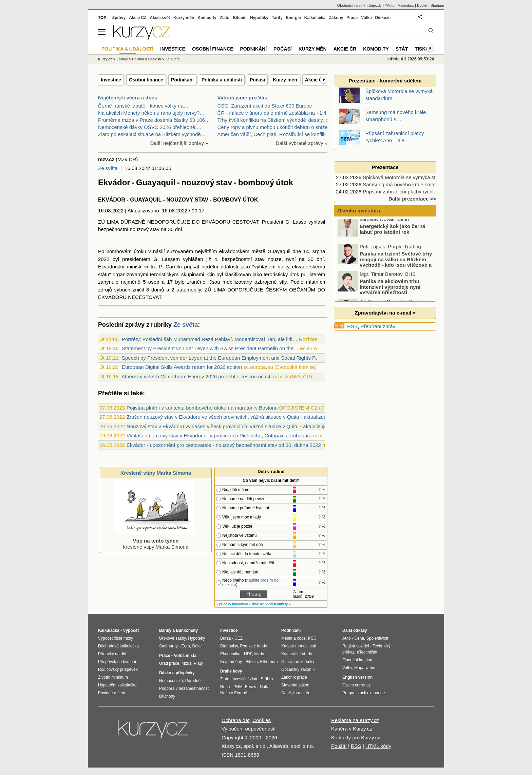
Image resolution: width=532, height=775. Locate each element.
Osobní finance (146, 80)
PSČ (312, 638)
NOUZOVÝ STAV (187, 200)
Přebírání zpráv (378, 326)
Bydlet (422, 5)
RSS (352, 326)
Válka (366, 18)
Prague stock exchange (364, 693)
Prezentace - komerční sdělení (385, 81)
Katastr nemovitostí (299, 646)
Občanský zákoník (298, 669)
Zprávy (119, 18)
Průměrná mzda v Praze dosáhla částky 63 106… (154, 120)
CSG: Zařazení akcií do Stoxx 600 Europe (265, 106)
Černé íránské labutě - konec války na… (143, 106)
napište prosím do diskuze (250, 582)
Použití (339, 746)
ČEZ (239, 638)
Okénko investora (358, 211)
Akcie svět (160, 18)
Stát (402, 49)
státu (104, 274)
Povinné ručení (112, 693)
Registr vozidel (356, 646)
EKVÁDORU (216, 222)
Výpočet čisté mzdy (116, 638)
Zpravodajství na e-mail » (385, 313)
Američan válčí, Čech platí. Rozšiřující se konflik (272, 134)
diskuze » (259, 604)
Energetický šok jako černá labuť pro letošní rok (392, 232)
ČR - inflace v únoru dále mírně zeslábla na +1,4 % (275, 113)
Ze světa (108, 168)
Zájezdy (375, 5)
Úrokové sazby (172, 638)
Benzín (251, 687)
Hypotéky (259, 18)
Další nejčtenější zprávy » (179, 143)
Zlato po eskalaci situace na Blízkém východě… (152, 134)
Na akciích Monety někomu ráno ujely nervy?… (151, 113)
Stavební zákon (295, 685)
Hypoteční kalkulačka (117, 685)
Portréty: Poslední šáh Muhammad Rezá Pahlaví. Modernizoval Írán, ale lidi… (210, 339)
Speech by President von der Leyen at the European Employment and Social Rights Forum (224, 358)
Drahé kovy (231, 671)
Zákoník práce (294, 677)
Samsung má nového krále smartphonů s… (412, 184)
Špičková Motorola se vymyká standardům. (411, 177)
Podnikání (182, 80)
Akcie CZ (138, 18)
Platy (198, 663)
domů (158, 290)
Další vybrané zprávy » (301, 143)
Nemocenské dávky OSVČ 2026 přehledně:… (150, 127)
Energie (293, 18)
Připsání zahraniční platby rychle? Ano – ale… (415, 192)
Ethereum (269, 662)
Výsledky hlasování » (234, 604)
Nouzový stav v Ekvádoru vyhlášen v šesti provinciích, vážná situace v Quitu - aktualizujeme (230, 426)
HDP (248, 654)
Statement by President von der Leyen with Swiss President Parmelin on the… (210, 348)
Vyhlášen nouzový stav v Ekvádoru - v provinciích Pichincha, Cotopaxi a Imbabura (219, 436)
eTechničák (367, 652)
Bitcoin (240, 18)
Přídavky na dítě (113, 654)
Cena (359, 638)
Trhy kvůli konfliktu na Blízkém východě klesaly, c (273, 120)
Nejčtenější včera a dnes (128, 98)
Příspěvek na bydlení (117, 662)
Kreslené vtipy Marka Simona (156, 473)
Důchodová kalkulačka (118, 646)
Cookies (262, 720)
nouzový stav (145, 229)
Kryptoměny (231, 662)
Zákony (336, 18)
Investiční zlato (245, 679)
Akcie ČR (315, 80)
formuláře (302, 693)
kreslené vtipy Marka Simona (154, 541)
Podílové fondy (253, 646)
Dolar (197, 646)
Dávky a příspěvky (177, 673)
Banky (165, 630)
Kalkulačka (315, 18)
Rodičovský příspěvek (118, 669)
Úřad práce (169, 663)
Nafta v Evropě (234, 693)
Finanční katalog (357, 660)
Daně (286, 693)
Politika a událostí (222, 80)
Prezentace (385, 167)
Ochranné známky (298, 662)
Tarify (277, 18)
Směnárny (168, 646)
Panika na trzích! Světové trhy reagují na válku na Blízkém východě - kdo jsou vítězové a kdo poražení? (385, 266)
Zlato (225, 18)
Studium (437, 5)
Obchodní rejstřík (351, 5)
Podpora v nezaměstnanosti (184, 688)
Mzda (186, 663)
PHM (238, 687)
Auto (347, 638)
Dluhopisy (229, 646)
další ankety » (280, 604)
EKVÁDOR (112, 200)
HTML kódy (378, 746)
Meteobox (406, 5)
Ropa (225, 687)
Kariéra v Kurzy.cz (352, 729)
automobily (189, 290)
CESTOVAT (245, 222)
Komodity (207, 18)
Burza (225, 638)
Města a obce (293, 638)
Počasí (257, 80)
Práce (352, 18)
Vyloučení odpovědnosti (249, 729)
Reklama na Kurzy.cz (355, 720)
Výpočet (131, 630)
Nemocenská (171, 681)
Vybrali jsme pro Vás (242, 98)
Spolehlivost (377, 638)
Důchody (167, 696)
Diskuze (383, 18)
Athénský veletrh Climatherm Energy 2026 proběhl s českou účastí (197, 376)
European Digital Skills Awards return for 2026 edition (182, 367)
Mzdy (259, 654)
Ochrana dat (236, 720)
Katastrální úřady (297, 654)
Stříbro (267, 679)
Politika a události (147, 59)
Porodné (193, 681)
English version (357, 677)
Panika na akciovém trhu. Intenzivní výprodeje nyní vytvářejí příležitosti (390, 290)
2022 (118, 211)
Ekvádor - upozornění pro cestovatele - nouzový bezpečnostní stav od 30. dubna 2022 (224, 445)
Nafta (265, 687)
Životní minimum (113, 677)
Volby (347, 668)
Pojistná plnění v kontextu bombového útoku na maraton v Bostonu (202, 408)
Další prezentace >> (412, 199)
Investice (111, 80)
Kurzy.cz (105, 59)
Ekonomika (230, 654)
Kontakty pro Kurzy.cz (356, 738)
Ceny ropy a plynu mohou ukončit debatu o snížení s (277, 127)
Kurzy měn (285, 80)
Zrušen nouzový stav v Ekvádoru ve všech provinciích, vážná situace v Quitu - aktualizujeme (231, 417)
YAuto (390, 5)
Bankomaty (187, 630)
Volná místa (185, 656)
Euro (185, 646)
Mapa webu (365, 668)
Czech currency (356, 685)
